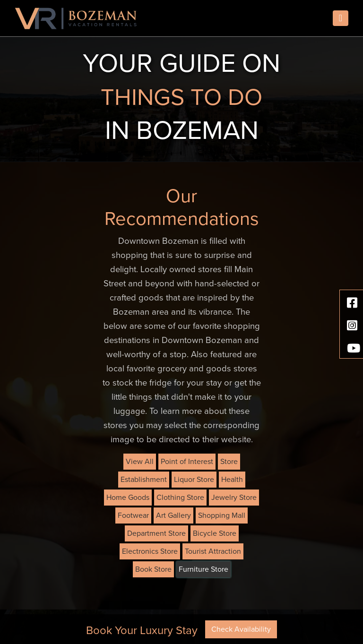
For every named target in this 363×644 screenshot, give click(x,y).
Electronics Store (150, 551)
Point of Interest (187, 462)
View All (140, 462)
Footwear (133, 515)
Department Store (156, 533)
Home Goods (128, 498)
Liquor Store (194, 480)
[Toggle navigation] (341, 18)
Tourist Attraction (213, 551)
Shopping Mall (222, 515)
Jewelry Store (234, 498)
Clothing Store (180, 498)
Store (229, 462)
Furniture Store (203, 569)
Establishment (144, 480)
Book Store (153, 569)
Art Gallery (173, 515)
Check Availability (241, 629)
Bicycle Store (215, 533)
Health (232, 480)
